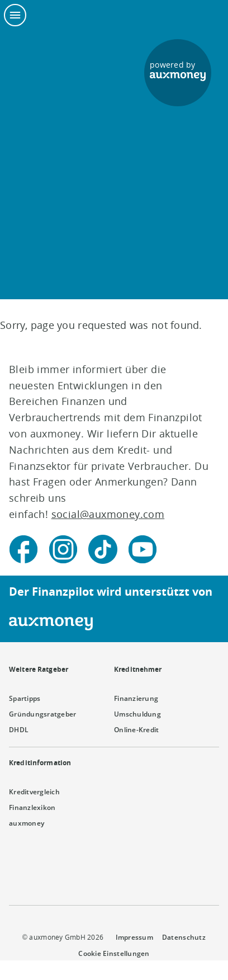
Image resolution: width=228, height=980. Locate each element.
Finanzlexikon (32, 807)
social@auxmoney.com (108, 514)
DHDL (19, 730)
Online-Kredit (136, 730)
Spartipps (25, 698)
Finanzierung (136, 698)
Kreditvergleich (34, 792)
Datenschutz (184, 937)
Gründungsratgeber (43, 714)
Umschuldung (137, 714)
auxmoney (27, 823)
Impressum (134, 937)
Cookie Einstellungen (114, 953)
